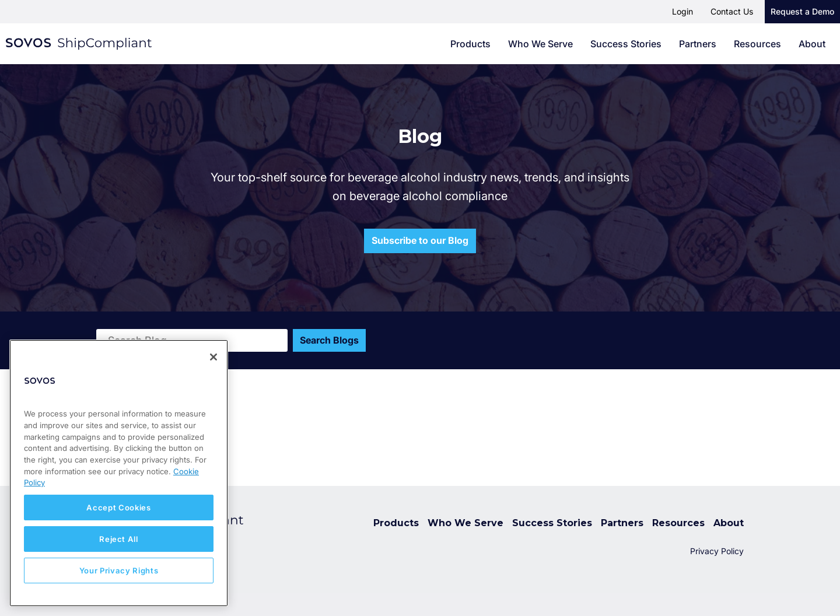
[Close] (213, 357)
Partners (698, 44)
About (812, 44)
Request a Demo (802, 11)
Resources (757, 44)
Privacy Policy (717, 551)
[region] (119, 473)
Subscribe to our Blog (420, 240)
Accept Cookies (118, 508)
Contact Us (732, 11)
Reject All (119, 539)
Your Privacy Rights (119, 570)
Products (470, 44)
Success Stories (626, 44)
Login (682, 11)
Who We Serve (540, 44)
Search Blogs (330, 340)
